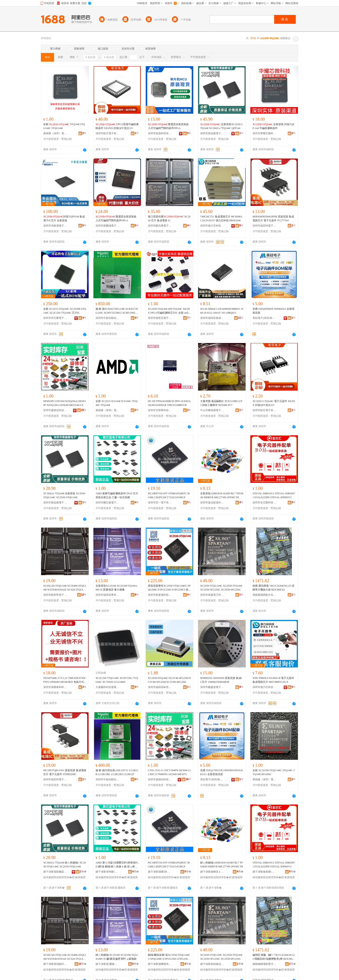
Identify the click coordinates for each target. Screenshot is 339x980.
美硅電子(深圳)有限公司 (264, 318)
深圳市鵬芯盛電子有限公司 (107, 503)
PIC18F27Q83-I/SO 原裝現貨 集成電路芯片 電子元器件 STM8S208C (65, 772)
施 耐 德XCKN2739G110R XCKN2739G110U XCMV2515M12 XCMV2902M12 (117, 311)
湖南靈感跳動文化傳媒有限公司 (264, 595)
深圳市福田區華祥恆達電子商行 (107, 595)
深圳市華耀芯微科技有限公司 (264, 133)
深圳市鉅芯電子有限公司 (107, 133)
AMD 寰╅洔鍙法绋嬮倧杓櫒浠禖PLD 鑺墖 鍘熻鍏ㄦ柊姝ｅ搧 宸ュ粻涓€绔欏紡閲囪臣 (117, 865)
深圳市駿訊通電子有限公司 (160, 226)
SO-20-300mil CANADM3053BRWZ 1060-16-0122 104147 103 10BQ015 (222, 311)
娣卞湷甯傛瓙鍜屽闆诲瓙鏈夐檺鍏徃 (55, 964)
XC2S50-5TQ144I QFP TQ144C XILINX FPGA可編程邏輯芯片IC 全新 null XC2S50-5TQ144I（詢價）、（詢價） (169, 311)
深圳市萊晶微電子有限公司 (212, 133)
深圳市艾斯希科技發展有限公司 (160, 410)
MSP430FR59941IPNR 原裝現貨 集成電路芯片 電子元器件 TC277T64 (273, 219)
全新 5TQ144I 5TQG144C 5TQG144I (64, 126)
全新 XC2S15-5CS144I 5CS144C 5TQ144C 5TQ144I (117, 403)
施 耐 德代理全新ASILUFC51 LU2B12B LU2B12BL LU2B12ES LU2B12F (117, 772)
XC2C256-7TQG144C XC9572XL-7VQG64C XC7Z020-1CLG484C (117, 680)
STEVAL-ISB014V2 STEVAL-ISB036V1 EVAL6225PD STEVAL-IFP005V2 (274, 495)
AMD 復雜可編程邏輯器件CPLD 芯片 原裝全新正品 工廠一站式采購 (117, 495)
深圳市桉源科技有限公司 (160, 133)
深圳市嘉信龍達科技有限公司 (212, 503)
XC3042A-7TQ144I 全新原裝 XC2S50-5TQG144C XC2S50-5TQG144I (65, 495)
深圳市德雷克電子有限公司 (160, 318)
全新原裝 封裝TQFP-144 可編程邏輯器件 (273, 126)
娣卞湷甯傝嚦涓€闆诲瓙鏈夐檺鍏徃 (160, 872)
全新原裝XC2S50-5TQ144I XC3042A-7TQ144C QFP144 (221, 126)
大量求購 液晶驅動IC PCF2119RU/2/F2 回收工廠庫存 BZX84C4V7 (221, 403)
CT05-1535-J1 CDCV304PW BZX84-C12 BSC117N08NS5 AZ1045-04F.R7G (169, 772)
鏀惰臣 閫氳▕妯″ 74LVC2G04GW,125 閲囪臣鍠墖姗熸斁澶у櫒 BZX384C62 (274, 957)
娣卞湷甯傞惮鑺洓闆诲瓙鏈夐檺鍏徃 (107, 872)
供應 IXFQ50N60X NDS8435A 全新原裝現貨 (273, 311)
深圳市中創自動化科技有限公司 (107, 318)
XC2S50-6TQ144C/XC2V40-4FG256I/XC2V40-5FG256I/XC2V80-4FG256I (169, 680)
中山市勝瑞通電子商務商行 (212, 410)
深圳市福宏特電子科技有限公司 (264, 226)
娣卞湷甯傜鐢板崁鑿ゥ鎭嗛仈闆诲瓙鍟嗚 (107, 964)
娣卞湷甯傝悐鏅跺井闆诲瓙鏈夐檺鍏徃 (55, 872)
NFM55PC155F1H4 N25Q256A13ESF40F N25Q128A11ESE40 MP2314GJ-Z (64, 403)
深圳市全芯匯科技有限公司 (264, 503)
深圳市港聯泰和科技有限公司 (55, 687)
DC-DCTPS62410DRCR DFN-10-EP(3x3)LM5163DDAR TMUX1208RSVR (169, 403)
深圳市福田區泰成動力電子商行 (212, 318)
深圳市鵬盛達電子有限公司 (212, 687)
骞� (83, 871)
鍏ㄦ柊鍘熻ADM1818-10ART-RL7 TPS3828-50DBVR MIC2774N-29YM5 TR (222, 865)
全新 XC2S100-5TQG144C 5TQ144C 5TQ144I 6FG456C (274, 772)
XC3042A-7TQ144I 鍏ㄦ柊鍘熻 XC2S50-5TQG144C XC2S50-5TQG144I (65, 865)
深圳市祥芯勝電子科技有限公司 (55, 318)
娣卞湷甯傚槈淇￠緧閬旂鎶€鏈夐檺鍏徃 (212, 872)
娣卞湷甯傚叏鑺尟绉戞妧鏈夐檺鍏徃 (264, 872)
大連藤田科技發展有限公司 (107, 687)
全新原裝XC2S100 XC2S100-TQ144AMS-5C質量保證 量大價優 (116, 588)
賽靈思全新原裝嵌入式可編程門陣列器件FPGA (168, 126)
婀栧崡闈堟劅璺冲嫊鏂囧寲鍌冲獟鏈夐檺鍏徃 (264, 964)
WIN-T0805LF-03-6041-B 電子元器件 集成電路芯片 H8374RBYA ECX (273, 680)
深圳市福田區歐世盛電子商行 (160, 687)
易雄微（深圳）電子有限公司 (55, 133)
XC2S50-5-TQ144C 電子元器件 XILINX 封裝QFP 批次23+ (274, 403)
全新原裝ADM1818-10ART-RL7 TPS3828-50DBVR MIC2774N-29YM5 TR (222, 495)
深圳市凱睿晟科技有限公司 (160, 595)
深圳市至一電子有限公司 (160, 503)
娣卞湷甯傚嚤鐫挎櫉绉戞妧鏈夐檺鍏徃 (160, 964)
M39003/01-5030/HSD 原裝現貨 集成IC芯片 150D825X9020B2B (221, 680)
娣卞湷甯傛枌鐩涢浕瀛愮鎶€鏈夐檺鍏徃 (212, 964)
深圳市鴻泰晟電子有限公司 (55, 226)
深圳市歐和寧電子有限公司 (55, 595)
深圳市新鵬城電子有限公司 (107, 226)
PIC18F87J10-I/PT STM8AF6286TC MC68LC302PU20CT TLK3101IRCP (169, 495)
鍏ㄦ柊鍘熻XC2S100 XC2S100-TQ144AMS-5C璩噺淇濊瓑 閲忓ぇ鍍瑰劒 (117, 957)
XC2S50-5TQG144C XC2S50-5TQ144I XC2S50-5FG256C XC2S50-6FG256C (221, 588)
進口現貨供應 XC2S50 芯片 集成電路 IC (169, 219)
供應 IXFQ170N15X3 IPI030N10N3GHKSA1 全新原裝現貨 (221, 772)
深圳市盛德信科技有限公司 (55, 410)
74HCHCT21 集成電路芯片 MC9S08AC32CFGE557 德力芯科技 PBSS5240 (221, 219)
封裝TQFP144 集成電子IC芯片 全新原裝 (64, 219)
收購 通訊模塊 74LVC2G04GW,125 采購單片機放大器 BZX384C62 (273, 588)
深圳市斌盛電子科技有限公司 (212, 595)
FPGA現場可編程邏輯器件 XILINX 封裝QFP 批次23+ (117, 126)
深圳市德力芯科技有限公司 (212, 226)
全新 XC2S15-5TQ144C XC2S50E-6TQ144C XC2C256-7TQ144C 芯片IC (65, 311)
